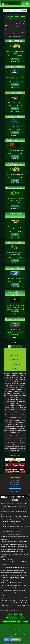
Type (19, 350)
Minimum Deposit (17, 364)
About (15, 614)
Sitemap (26, 622)
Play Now (15, 59)
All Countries (15, 492)
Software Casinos (15, 488)
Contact (22, 618)
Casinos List (15, 480)
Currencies (15, 490)
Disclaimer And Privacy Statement (11, 622)
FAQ (21, 614)
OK (7, 639)
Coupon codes (15, 482)
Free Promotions (15, 486)
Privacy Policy (15, 639)
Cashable (18, 359)
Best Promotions (15, 484)
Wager (18, 368)
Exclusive (18, 355)
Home (10, 614)
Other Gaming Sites (12, 618)
